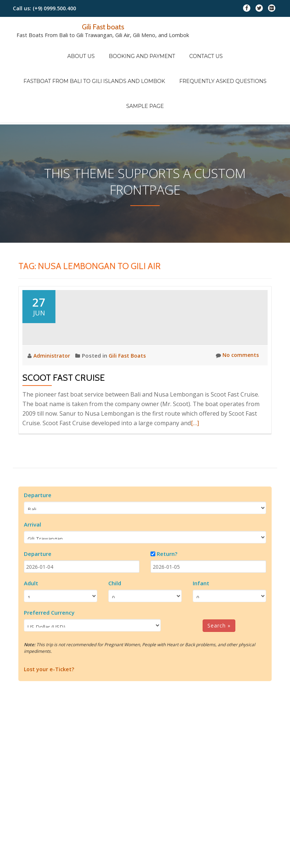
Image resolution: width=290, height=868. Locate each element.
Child (115, 621)
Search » (219, 663)
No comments (236, 393)
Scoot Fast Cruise (64, 415)
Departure (38, 533)
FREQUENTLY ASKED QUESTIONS (220, 59)
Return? (167, 592)
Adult (31, 621)
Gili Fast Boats (129, 393)
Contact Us (199, 49)
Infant (201, 621)
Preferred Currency (49, 650)
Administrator (53, 393)
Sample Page (145, 69)
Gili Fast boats (103, 26)
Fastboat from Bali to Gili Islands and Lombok (98, 59)
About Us (88, 49)
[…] (195, 461)
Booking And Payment (142, 49)
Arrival (32, 562)
